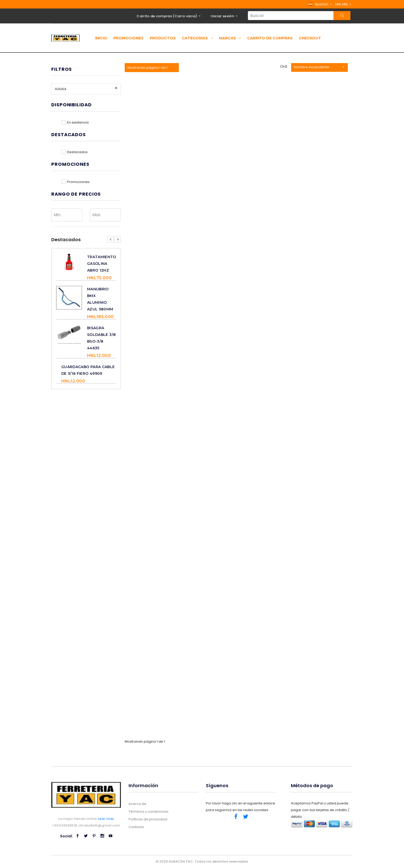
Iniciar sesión (223, 16)
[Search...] (291, 16)
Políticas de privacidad (148, 819)
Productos (163, 38)
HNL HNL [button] (342, 4)
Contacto (136, 827)
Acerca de (137, 804)
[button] (320, 4)
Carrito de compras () (167, 16)
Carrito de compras (270, 38)
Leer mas (106, 819)
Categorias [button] (197, 38)
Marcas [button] (230, 38)
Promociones (128, 38)
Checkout (310, 38)
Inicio (101, 38)
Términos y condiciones (149, 811)
